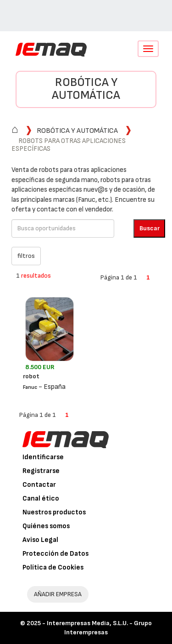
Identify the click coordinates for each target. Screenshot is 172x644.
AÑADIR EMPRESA (58, 594)
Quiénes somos (46, 526)
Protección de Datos (55, 554)
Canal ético (41, 499)
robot (31, 376)
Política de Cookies (53, 567)
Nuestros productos (54, 512)
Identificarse (43, 457)
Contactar (39, 485)
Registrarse (41, 471)
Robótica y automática (86, 89)
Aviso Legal (40, 540)
